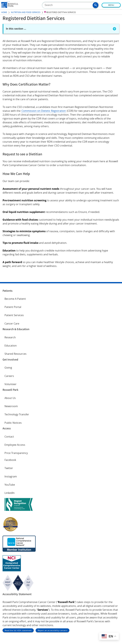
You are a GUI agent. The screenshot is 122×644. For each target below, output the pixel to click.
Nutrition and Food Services (26, 12)
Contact (9, 437)
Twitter (9, 468)
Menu (111, 5)
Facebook (10, 460)
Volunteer (11, 384)
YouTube (10, 485)
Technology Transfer (17, 414)
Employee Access (15, 445)
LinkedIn (10, 493)
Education (11, 346)
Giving (8, 368)
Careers (9, 376)
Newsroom (11, 406)
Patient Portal (13, 307)
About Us (10, 398)
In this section (16, 29)
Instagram (11, 476)
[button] (96, 5)
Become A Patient (15, 299)
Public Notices (13, 423)
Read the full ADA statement (18, 630)
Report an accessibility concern (52, 630)
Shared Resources (15, 354)
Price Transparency (16, 453)
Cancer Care (12, 324)
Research (10, 337)
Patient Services (14, 315)
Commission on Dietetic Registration (44, 111)
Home (4, 12)
